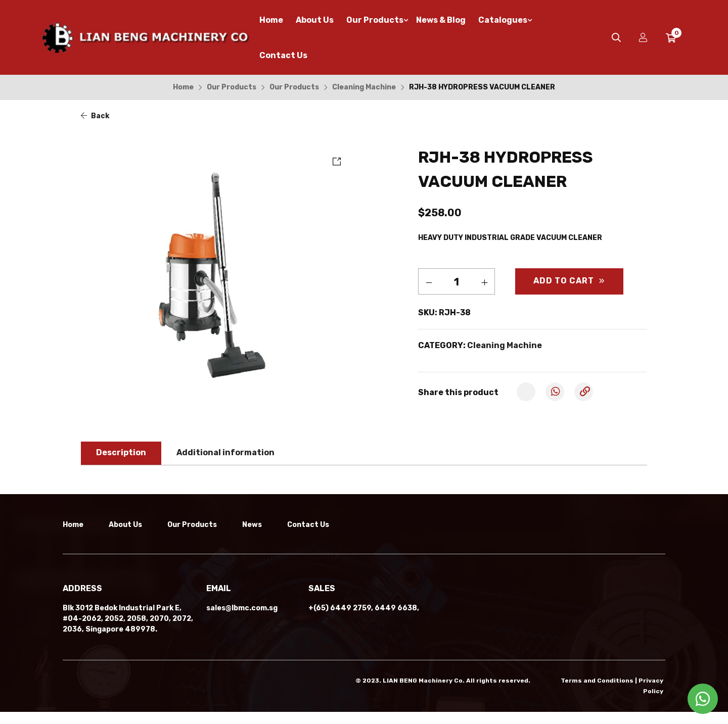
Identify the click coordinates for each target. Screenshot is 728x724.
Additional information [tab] (225, 452)
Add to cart (564, 281)
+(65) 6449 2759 (340, 621)
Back (95, 116)
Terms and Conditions (597, 694)
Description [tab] (121, 452)
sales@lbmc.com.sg (242, 621)
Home (183, 87)
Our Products (232, 87)
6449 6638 (396, 621)
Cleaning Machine (364, 87)
